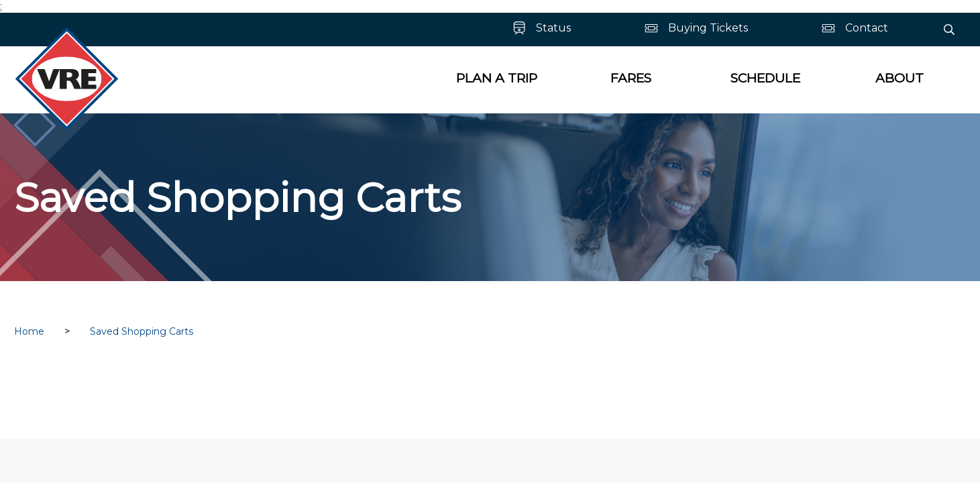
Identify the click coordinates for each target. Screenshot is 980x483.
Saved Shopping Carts (142, 331)
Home (29, 331)
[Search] (949, 30)
